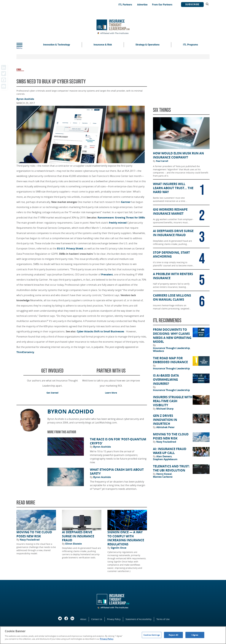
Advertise (142, 5)
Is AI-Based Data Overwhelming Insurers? (166, 380)
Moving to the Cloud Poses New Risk (34, 534)
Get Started (52, 393)
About (83, 619)
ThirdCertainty (25, 352)
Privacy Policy (114, 619)
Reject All (173, 635)
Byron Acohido (25, 99)
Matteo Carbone (163, 477)
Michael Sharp (165, 409)
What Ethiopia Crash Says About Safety (117, 472)
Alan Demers (164, 456)
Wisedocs (158, 351)
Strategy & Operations (147, 45)
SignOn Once (119, 548)
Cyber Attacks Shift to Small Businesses (101, 331)
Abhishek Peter (165, 427)
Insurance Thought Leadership (172, 348)
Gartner (126, 202)
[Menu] (24, 45)
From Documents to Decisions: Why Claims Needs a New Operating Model (172, 336)
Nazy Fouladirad (30, 540)
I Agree (195, 635)
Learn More (111, 393)
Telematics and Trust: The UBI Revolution (171, 468)
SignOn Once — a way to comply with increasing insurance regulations (126, 538)
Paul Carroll (162, 161)
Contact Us (97, 619)
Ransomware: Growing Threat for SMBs (121, 218)
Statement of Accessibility (138, 619)
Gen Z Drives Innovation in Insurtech (165, 420)
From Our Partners (162, 5)
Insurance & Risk (103, 45)
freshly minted (118, 223)
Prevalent (107, 274)
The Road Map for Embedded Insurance (170, 360)
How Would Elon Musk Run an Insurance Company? (178, 155)
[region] (113, 635)
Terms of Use (163, 619)
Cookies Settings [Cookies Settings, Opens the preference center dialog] (152, 635)
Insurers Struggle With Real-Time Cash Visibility (173, 401)
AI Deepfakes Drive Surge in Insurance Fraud (78, 536)
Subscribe (192, 4)
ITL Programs (190, 45)
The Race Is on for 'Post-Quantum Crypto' (118, 441)
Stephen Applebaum (165, 459)
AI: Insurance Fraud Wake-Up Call (170, 451)
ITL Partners (125, 5)
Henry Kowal (164, 474)
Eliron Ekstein (74, 544)
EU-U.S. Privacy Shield (70, 249)
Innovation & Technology (57, 45)
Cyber (19, 70)
